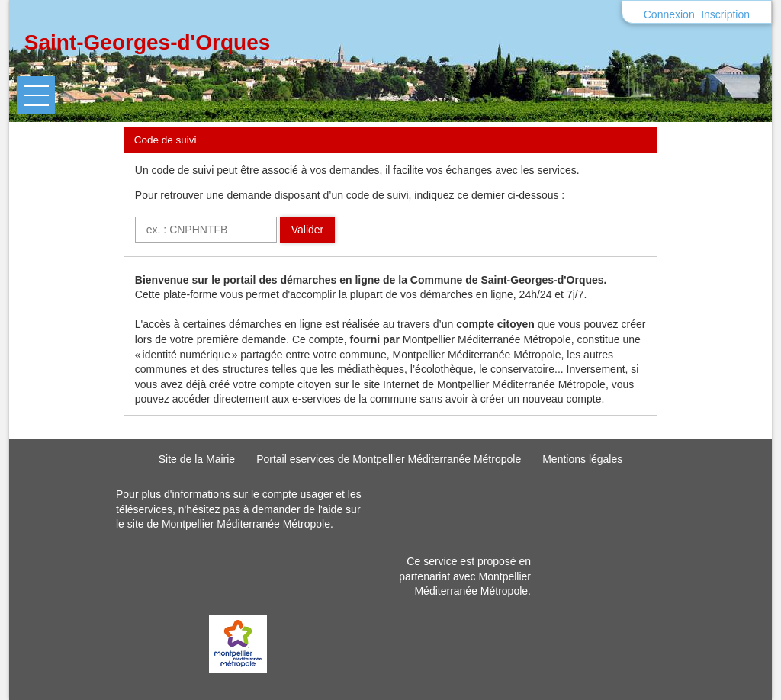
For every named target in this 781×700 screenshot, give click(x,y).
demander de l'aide (298, 509)
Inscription (725, 14)
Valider (308, 230)
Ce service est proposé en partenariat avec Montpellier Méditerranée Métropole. (465, 576)
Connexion (669, 14)
